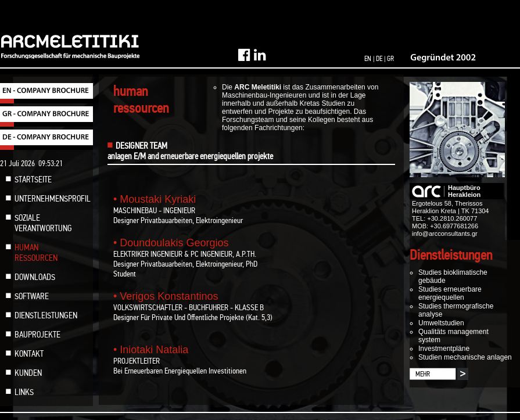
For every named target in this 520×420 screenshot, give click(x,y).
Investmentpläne (444, 349)
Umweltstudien (441, 323)
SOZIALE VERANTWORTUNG (43, 223)
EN (368, 59)
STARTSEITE (33, 180)
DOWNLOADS (35, 277)
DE (379, 59)
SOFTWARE (32, 296)
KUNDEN (28, 373)
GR (390, 59)
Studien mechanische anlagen (465, 357)
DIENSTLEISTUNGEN (46, 315)
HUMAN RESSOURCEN (36, 253)
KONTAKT (29, 354)
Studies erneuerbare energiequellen (450, 293)
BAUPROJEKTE (37, 335)
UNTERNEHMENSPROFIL (53, 199)
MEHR (423, 374)
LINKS (24, 392)
